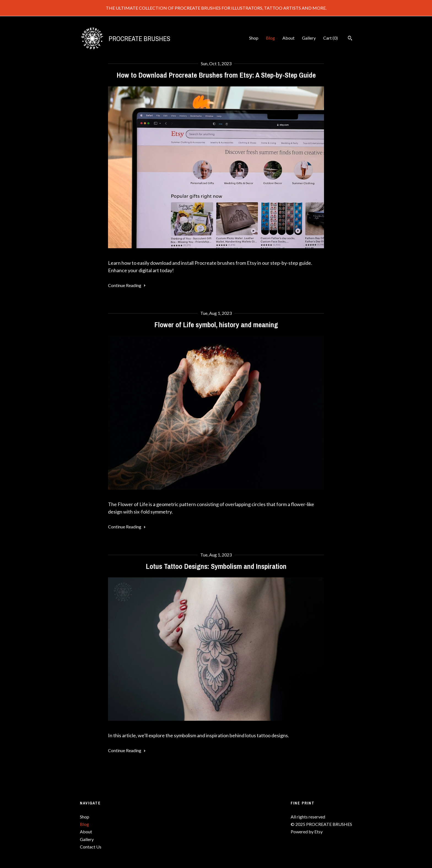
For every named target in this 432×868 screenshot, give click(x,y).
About (288, 38)
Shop (254, 38)
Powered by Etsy (307, 832)
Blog (270, 38)
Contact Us (91, 847)
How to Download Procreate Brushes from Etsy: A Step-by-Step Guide (216, 75)
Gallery (309, 38)
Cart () (330, 38)
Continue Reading (127, 285)
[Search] (350, 39)
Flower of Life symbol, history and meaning (216, 325)
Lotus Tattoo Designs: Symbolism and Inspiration (216, 566)
